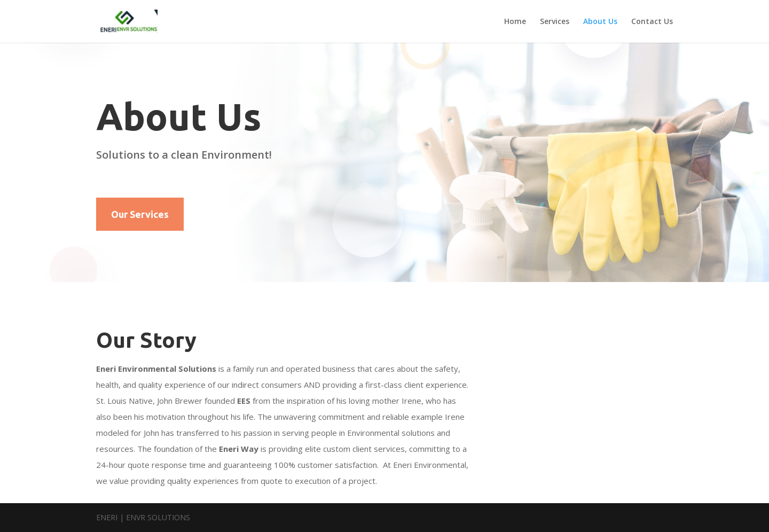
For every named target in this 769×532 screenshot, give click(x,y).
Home (515, 22)
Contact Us (652, 22)
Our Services (140, 214)
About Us (600, 22)
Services (555, 22)
